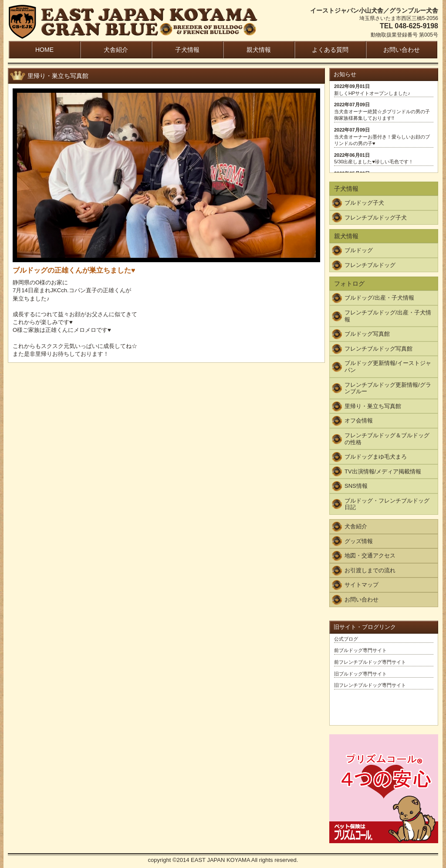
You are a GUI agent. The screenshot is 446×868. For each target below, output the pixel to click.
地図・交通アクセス (370, 556)
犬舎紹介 (116, 50)
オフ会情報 (359, 420)
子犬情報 (187, 50)
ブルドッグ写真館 (367, 334)
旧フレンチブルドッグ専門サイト (370, 685)
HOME (44, 50)
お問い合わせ (402, 50)
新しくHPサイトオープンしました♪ (372, 93)
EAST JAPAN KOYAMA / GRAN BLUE (133, 23)
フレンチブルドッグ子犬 (376, 218)
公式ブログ (346, 639)
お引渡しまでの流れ (370, 570)
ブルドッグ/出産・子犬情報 (379, 298)
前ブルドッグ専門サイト (360, 650)
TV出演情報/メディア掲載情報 (383, 471)
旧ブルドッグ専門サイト (360, 674)
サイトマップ (362, 585)
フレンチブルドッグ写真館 (378, 349)
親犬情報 (259, 50)
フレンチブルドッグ (370, 265)
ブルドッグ (359, 250)
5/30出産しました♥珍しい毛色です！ (374, 162)
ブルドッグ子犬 (364, 203)
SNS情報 (356, 486)
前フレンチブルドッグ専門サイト (370, 662)
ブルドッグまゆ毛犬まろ (376, 457)
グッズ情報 (359, 541)
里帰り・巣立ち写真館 (373, 406)
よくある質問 (330, 50)
